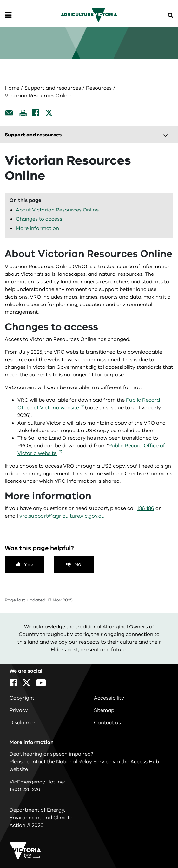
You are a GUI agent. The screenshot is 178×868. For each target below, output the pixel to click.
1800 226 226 (25, 789)
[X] (49, 113)
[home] (89, 15)
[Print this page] (23, 113)
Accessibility (109, 698)
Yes (29, 564)
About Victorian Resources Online (57, 210)
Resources (99, 88)
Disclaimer (23, 723)
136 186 (146, 508)
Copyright (22, 698)
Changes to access (39, 219)
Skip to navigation (0, 0)
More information (37, 228)
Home (12, 88)
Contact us (107, 723)
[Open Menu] (8, 15)
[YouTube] (41, 683)
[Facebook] (36, 113)
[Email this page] (9, 113)
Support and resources (53, 88)
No (78, 564)
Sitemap (104, 710)
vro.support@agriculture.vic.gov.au (62, 516)
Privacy (19, 710)
